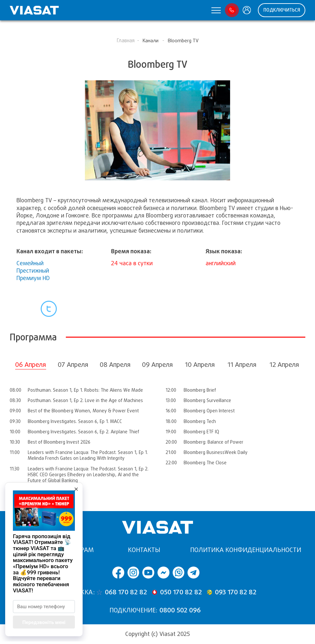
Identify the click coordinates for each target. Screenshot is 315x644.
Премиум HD (33, 278)
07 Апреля (73, 365)
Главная (126, 40)
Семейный (30, 263)
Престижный (33, 271)
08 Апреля (115, 365)
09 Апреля (157, 365)
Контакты (144, 550)
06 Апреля (31, 365)
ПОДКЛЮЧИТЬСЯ (282, 10)
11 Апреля (242, 365)
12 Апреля (284, 365)
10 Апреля (200, 365)
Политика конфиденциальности (246, 550)
